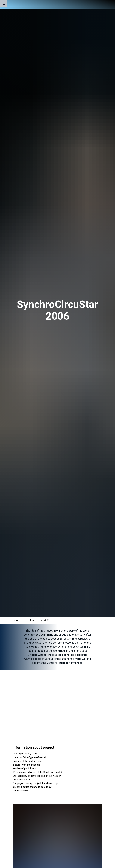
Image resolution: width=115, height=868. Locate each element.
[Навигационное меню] (4, 4)
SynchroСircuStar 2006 (37, 620)
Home (16, 620)
